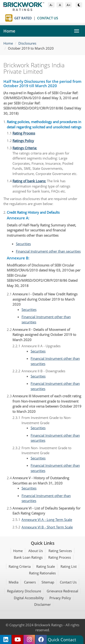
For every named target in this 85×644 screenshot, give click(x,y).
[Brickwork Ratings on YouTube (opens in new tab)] (17, 639)
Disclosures (27, 43)
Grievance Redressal (62, 591)
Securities (23, 244)
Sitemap (48, 582)
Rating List (69, 566)
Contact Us (68, 582)
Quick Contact (62, 640)
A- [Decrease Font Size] (52, 5)
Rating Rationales (42, 573)
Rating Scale (46, 566)
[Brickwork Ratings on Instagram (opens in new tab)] (29, 639)
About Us (36, 551)
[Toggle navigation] (77, 31)
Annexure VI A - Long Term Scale (47, 520)
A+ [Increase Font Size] (69, 5)
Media (13, 582)
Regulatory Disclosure (24, 591)
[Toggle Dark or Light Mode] (79, 5)
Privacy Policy (60, 598)
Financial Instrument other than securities (48, 251)
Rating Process (60, 557)
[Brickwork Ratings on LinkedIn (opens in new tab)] (6, 639)
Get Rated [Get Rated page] (23, 18)
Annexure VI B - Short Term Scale (47, 527)
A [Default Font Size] (61, 5)
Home (9, 31)
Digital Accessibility (29, 598)
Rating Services (60, 551)
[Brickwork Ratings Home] (42, 7)
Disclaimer (42, 604)
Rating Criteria (20, 566)
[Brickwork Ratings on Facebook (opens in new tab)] (41, 639)
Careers (30, 582)
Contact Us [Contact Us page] (48, 18)
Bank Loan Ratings (28, 557)
